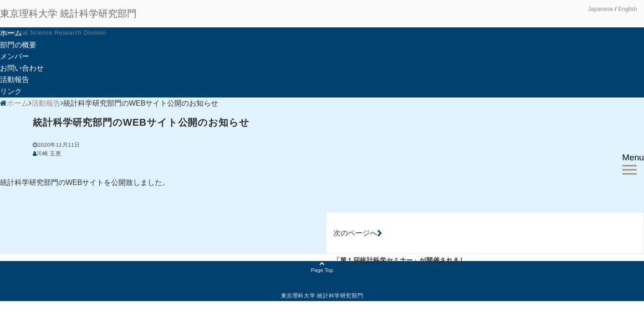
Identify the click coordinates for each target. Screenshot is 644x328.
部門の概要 (18, 45)
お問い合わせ (22, 68)
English (628, 9)
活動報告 (15, 79)
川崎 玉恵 (49, 153)
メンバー (15, 56)
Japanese (601, 9)
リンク (11, 91)
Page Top (322, 267)
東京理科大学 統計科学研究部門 (68, 13)
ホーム (11, 33)
